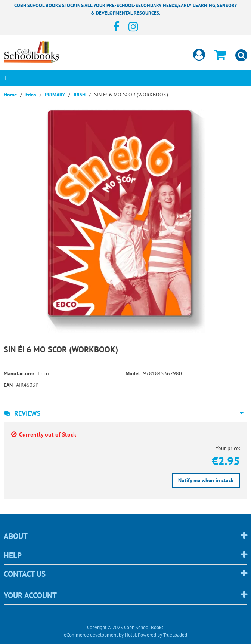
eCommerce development (91, 635)
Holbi (130, 635)
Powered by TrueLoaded (162, 635)
